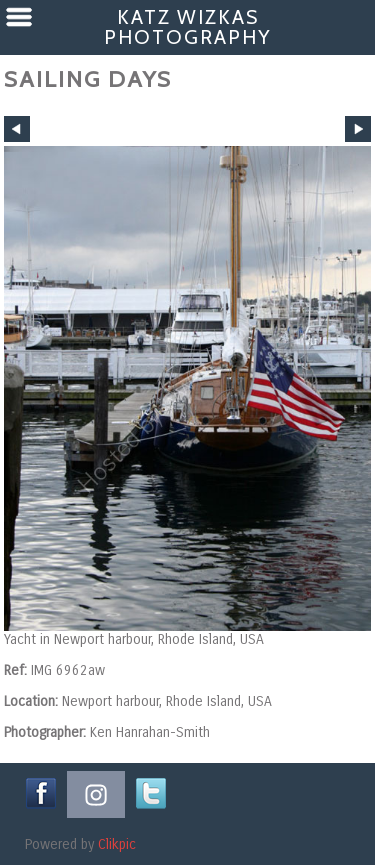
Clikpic (117, 844)
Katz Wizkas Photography (187, 27)
